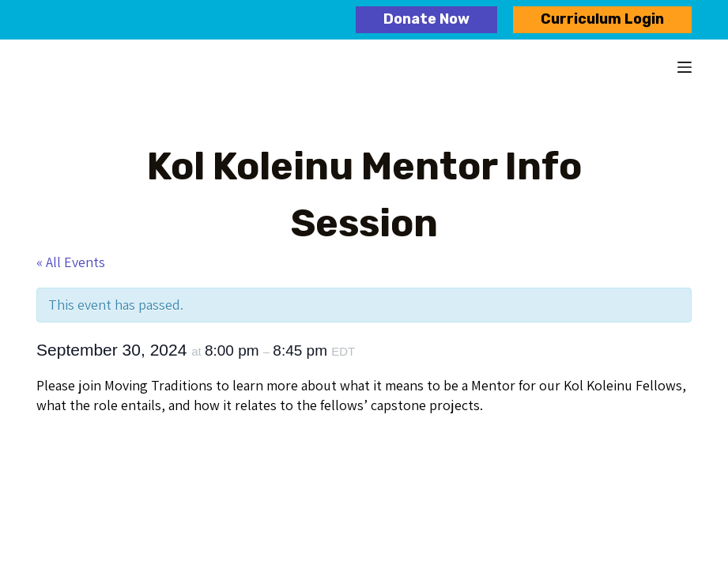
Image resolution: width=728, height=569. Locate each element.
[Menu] (685, 67)
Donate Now (426, 19)
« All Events (71, 262)
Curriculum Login (602, 19)
